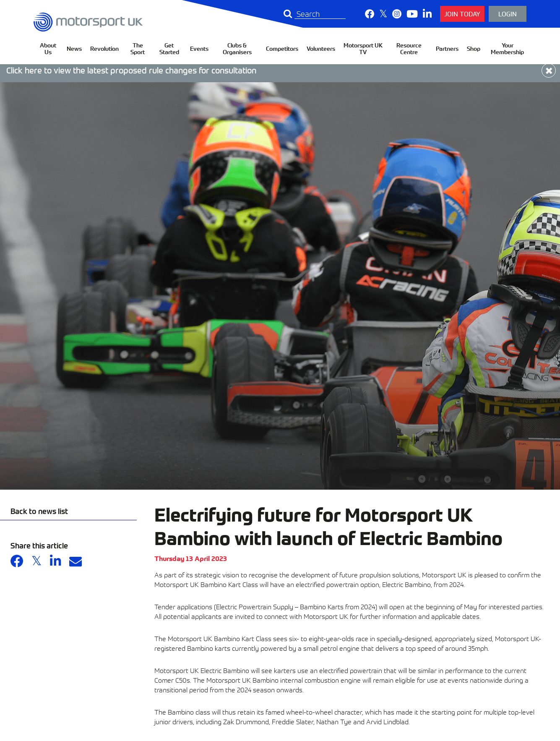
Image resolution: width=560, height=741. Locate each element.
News (74, 48)
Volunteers (321, 48)
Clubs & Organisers (237, 48)
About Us (48, 48)
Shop (474, 48)
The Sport (138, 48)
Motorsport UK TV (363, 48)
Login (508, 14)
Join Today (462, 14)
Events (199, 48)
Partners (447, 48)
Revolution (104, 48)
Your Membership (507, 48)
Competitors (282, 48)
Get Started (169, 48)
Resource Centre (409, 48)
